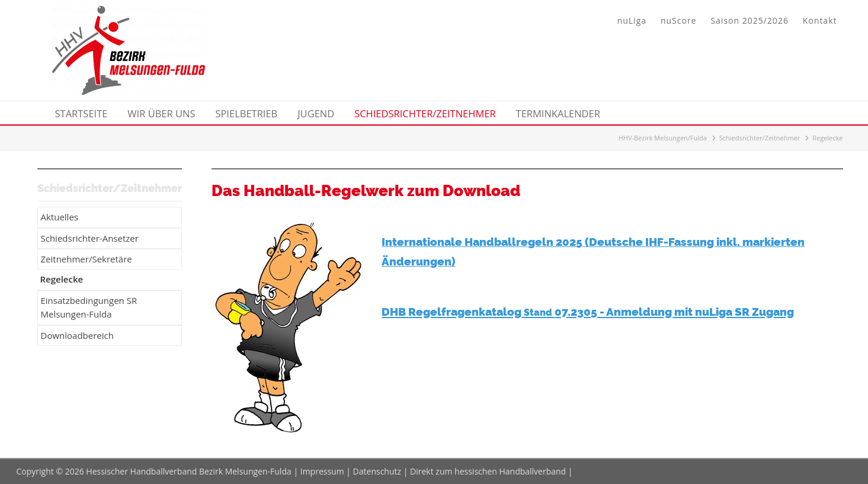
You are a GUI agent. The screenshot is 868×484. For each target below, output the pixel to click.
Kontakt (820, 20)
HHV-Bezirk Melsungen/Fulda (663, 138)
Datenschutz (377, 471)
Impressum (322, 471)
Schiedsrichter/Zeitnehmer (760, 138)
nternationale (424, 242)
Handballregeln (509, 242)
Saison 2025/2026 (749, 20)
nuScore (679, 20)
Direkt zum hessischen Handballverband (488, 471)
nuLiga (632, 20)
